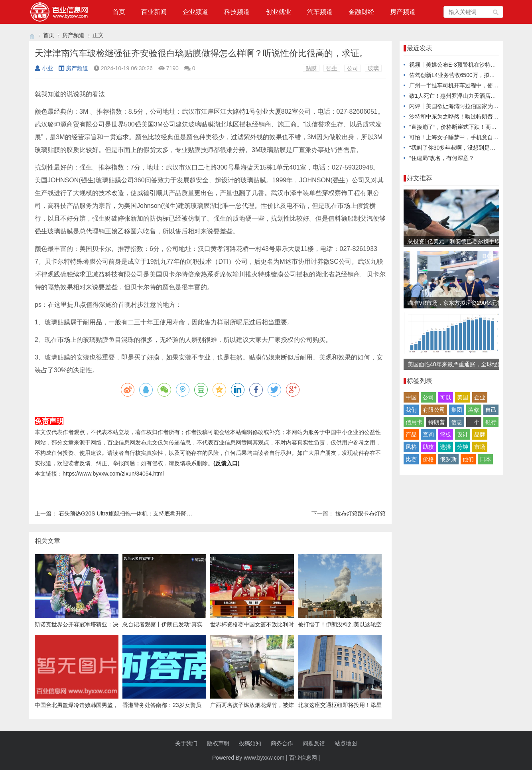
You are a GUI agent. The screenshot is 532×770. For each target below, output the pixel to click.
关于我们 (186, 743)
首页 (119, 12)
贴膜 (311, 68)
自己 (491, 410)
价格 (428, 459)
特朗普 (437, 422)
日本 (485, 459)
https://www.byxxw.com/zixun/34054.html (113, 474)
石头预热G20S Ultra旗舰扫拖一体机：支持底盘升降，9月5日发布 (140, 513)
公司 (353, 68)
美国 (463, 397)
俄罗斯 (448, 459)
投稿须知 (250, 743)
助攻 (428, 447)
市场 (480, 447)
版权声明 (218, 743)
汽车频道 (320, 12)
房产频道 (403, 12)
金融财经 (361, 12)
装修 (474, 410)
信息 (457, 422)
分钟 (463, 447)
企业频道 (195, 12)
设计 (463, 434)
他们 (468, 459)
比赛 (411, 459)
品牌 (480, 434)
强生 (332, 68)
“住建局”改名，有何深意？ (442, 158)
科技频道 (237, 12)
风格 (411, 447)
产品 (411, 434)
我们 (411, 410)
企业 (480, 397)
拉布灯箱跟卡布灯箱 (361, 513)
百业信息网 (303, 758)
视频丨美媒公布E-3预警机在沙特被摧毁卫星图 (467, 65)
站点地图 (346, 743)
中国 (411, 397)
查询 (428, 434)
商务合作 (282, 743)
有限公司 (434, 410)
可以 (445, 397)
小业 (44, 68)
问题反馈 (314, 743)
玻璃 (373, 68)
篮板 (445, 434)
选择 (445, 447)
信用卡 (414, 422)
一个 (474, 422)
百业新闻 (154, 12)
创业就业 (278, 12)
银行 (491, 422)
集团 (457, 410)
